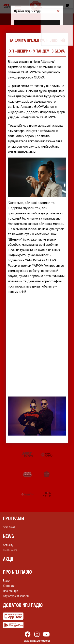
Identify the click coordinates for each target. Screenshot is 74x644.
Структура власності (16, 596)
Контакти (9, 586)
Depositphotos (44, 641)
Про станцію (11, 591)
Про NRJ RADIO (17, 572)
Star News (9, 527)
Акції (8, 559)
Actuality (8, 545)
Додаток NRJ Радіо (23, 605)
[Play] (36, 6)
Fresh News (10, 550)
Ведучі (7, 581)
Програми (13, 518)
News (8, 536)
